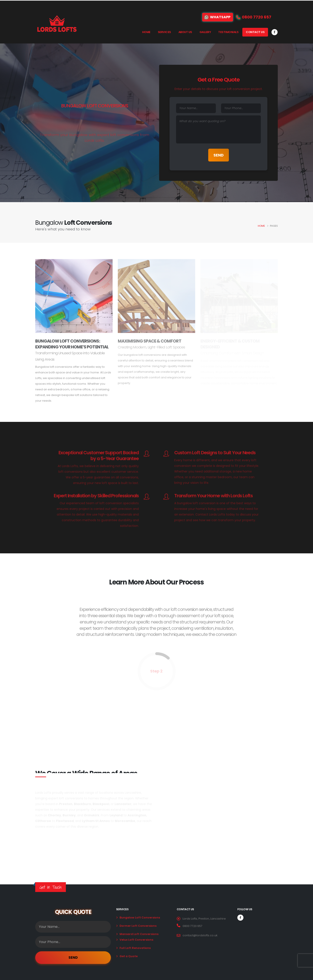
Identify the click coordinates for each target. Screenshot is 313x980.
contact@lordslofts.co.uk (200, 935)
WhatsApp (218, 17)
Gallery (205, 32)
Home (146, 32)
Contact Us (255, 32)
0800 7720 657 (192, 926)
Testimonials (228, 32)
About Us (185, 32)
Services (164, 32)
